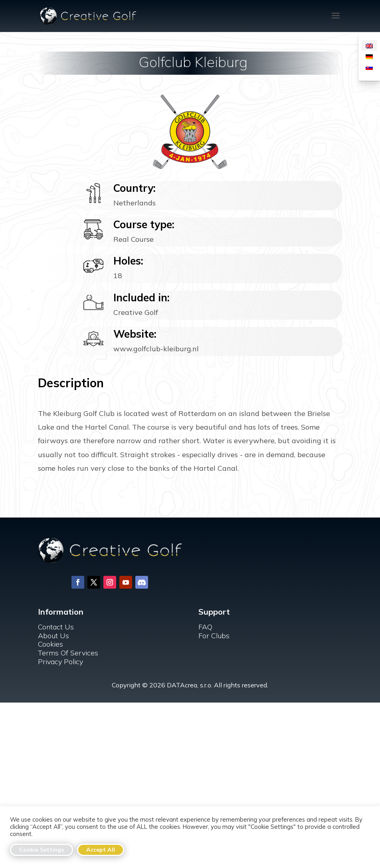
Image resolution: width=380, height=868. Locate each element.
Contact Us (56, 627)
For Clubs (214, 636)
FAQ (205, 627)
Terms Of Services (68, 653)
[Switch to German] (369, 56)
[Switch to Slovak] (369, 67)
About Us (53, 636)
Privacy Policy (60, 662)
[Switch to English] (369, 45)
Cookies (50, 644)
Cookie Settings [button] (42, 850)
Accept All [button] (101, 850)
